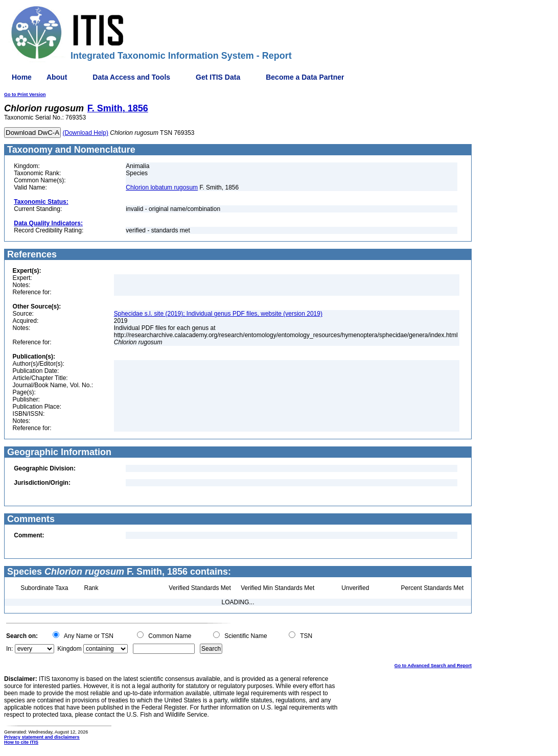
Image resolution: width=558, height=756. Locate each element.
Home (22, 77)
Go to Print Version (25, 94)
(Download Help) (86, 133)
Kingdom (69, 649)
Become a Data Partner (305, 77)
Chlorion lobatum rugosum (162, 187)
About (57, 77)
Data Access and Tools (131, 77)
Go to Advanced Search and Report (433, 666)
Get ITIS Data (218, 77)
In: (9, 649)
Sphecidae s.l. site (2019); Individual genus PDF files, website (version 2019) (218, 314)
